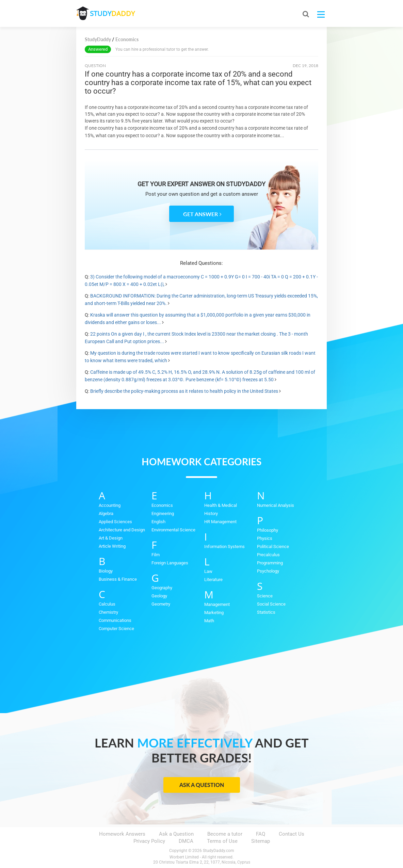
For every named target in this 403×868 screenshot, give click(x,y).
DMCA (186, 841)
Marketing (214, 613)
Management (217, 604)
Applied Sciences (115, 522)
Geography (162, 588)
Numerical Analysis (276, 505)
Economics (162, 505)
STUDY (112, 13)
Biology (106, 571)
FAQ (261, 834)
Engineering (163, 513)
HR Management (220, 522)
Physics (265, 538)
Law (208, 571)
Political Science (273, 546)
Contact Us (292, 834)
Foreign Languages (170, 563)
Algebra (106, 513)
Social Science (271, 604)
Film (156, 555)
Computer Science (116, 629)
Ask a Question (202, 785)
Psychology (268, 571)
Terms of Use (222, 841)
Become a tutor (225, 834)
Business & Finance (118, 579)
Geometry (161, 604)
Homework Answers (122, 834)
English (158, 522)
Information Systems (224, 546)
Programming (270, 563)
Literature (213, 580)
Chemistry (108, 612)
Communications (115, 620)
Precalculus (268, 555)
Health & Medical (221, 505)
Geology (159, 596)
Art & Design (111, 538)
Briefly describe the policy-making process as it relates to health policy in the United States (184, 391)
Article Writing (112, 546)
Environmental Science (173, 530)
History (211, 513)
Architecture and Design (122, 530)
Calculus (107, 604)
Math (209, 621)
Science (265, 596)
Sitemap (261, 841)
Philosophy (268, 530)
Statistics (266, 612)
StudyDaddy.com (219, 851)
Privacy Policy (149, 841)
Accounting (110, 505)
